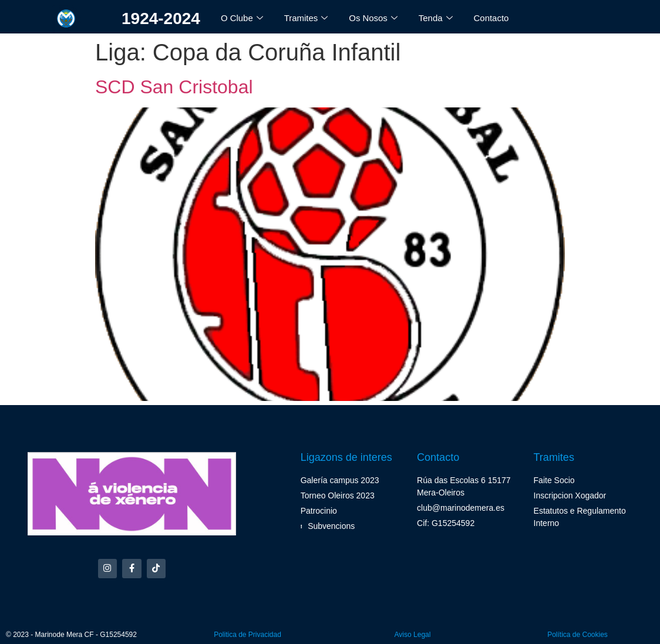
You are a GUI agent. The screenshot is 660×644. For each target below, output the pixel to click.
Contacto (491, 18)
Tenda (436, 18)
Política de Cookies (577, 635)
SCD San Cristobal (174, 87)
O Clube (242, 18)
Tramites (306, 18)
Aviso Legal (413, 635)
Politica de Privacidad (247, 635)
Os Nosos (374, 18)
